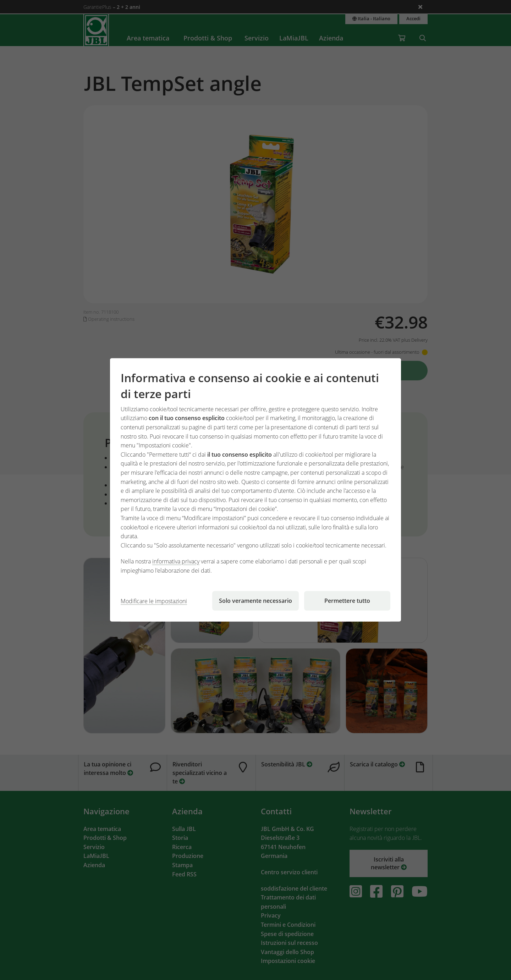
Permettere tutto (347, 601)
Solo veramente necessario (255, 601)
